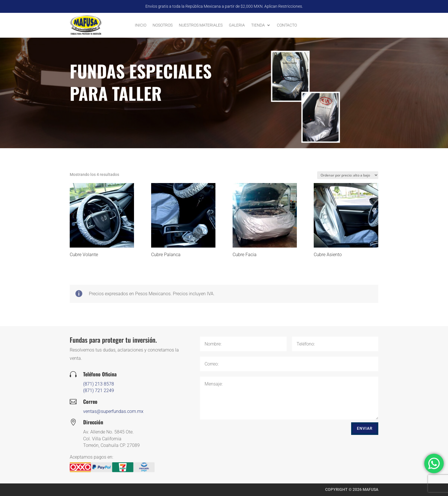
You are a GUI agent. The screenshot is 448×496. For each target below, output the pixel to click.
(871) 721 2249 (117, 390)
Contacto (287, 25)
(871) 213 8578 (117, 384)
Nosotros (163, 25)
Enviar (365, 428)
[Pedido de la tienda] (348, 175)
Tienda (258, 25)
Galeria (237, 25)
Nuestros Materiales (201, 25)
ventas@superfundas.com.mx (132, 411)
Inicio (141, 25)
